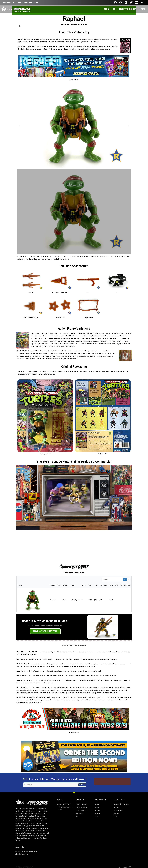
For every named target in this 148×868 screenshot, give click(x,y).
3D (114, 9)
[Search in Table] (112, 580)
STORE (142, 9)
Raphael (53, 601)
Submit (82, 786)
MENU (107, 9)
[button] (20, 126)
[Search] (125, 580)
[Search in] (128, 580)
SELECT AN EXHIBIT (127, 9)
